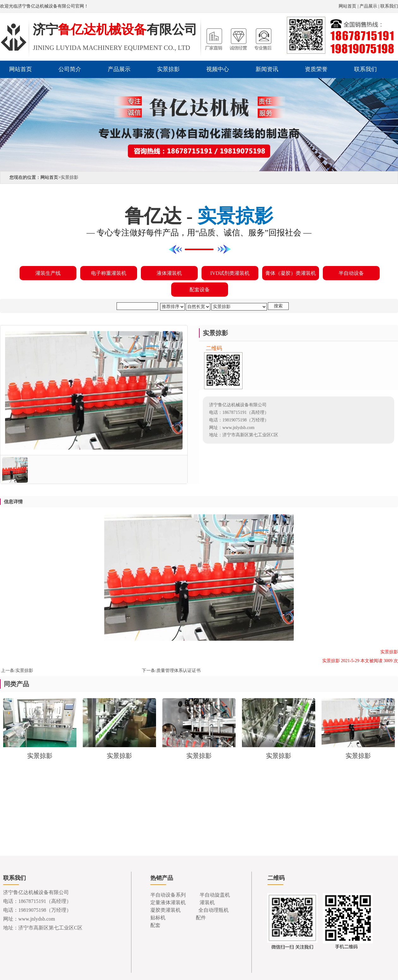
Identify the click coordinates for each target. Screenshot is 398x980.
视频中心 (218, 69)
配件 (201, 918)
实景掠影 (168, 69)
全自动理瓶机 (214, 910)
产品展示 (368, 6)
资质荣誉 (316, 69)
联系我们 (389, 6)
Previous (6, 122)
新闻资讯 (267, 69)
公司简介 (70, 69)
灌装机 (207, 902)
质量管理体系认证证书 (178, 671)
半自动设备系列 (168, 895)
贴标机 (158, 918)
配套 (155, 925)
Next (392, 122)
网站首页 (347, 6)
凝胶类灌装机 (166, 910)
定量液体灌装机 (168, 902)
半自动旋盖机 (215, 895)
